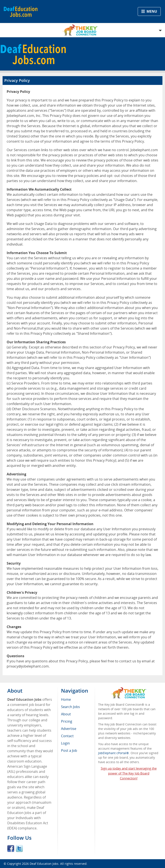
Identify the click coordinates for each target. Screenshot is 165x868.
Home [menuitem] (66, 699)
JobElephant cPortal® (114, 753)
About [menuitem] (66, 714)
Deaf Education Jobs (44, 864)
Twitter (19, 848)
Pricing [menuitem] (67, 721)
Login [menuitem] (65, 743)
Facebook (11, 848)
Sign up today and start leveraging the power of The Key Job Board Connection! (129, 773)
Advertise (69, 729)
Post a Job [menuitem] (69, 750)
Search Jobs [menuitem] (70, 707)
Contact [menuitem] (67, 736)
